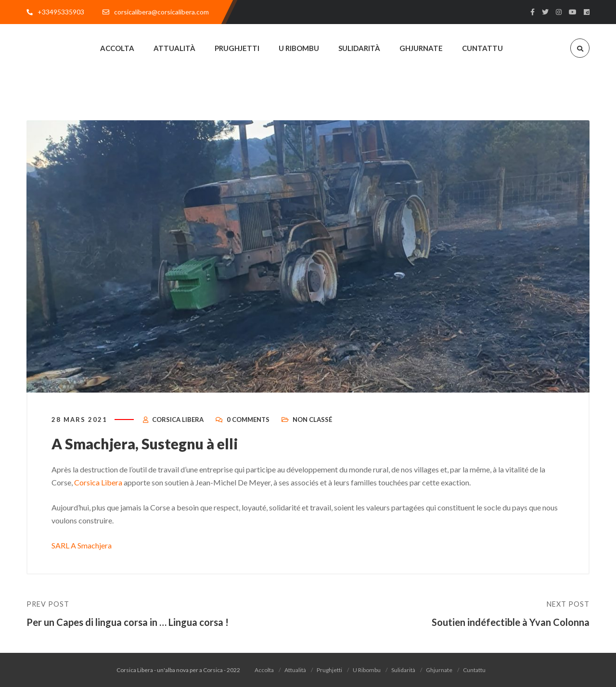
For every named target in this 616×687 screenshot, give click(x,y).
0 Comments (248, 420)
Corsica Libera (178, 420)
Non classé (312, 420)
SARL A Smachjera (82, 545)
